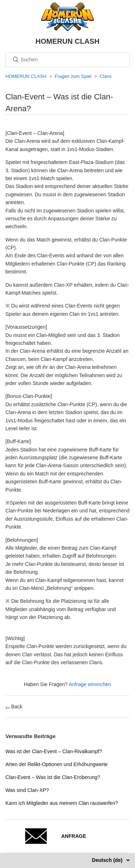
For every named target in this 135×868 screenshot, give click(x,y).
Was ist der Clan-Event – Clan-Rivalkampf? (54, 751)
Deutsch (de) (108, 860)
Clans (106, 76)
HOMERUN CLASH (26, 76)
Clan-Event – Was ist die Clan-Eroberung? (53, 777)
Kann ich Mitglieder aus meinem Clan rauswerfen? (62, 803)
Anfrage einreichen (90, 684)
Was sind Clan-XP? (27, 790)
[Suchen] (67, 60)
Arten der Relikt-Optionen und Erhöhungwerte (57, 764)
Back (14, 707)
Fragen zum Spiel (73, 76)
